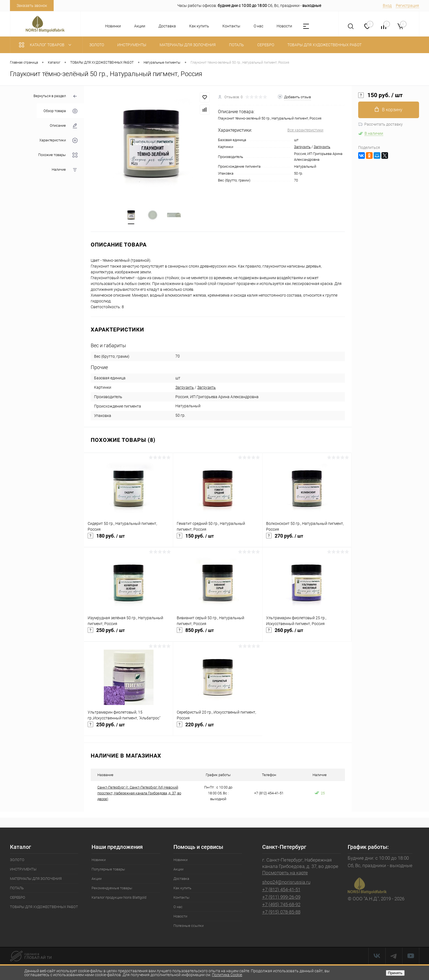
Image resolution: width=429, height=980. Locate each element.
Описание (64, 126)
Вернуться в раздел (55, 96)
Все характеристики (305, 130)
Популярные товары (108, 870)
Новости (284, 26)
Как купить (199, 26)
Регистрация (407, 6)
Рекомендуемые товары (112, 889)
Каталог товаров (46, 45)
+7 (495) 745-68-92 (281, 905)
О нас (258, 26)
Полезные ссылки (188, 926)
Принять (395, 973)
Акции (140, 26)
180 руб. (128, 540)
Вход (387, 6)
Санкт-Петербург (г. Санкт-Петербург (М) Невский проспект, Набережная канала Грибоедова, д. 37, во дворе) (139, 794)
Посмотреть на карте (285, 873)
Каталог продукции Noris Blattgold (119, 898)
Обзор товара (60, 111)
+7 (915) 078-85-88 (281, 912)
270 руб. (307, 540)
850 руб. (218, 634)
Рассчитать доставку (380, 124)
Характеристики (58, 140)
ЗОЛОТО (17, 860)
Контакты (231, 26)
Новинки (113, 26)
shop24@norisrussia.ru (286, 883)
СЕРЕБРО (18, 898)
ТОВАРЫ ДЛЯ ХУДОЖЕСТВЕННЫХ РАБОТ (44, 907)
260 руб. (307, 634)
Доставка (167, 26)
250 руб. (129, 634)
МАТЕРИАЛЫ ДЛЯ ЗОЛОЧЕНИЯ (36, 879)
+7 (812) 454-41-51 (281, 890)
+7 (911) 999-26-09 (281, 898)
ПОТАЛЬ (17, 889)
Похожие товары (58, 155)
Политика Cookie (227, 975)
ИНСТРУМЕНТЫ (23, 870)
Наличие (65, 170)
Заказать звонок (32, 6)
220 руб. (218, 728)
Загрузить (302, 147)
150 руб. (218, 540)
